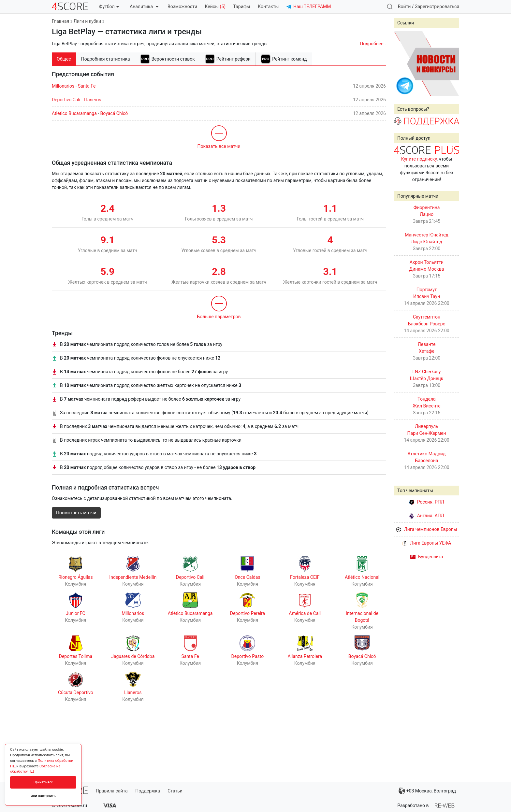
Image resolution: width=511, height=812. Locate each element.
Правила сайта (112, 791)
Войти (404, 7)
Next (451, 64)
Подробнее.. (373, 44)
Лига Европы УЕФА (427, 543)
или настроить (43, 796)
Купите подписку (419, 159)
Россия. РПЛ (427, 502)
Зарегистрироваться (437, 7)
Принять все (43, 782)
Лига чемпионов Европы (426, 529)
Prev (402, 64)
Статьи (175, 791)
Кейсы (215, 7)
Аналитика (144, 7)
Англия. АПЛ (426, 516)
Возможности (182, 7)
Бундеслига (427, 557)
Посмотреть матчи (76, 513)
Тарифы (242, 7)
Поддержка (148, 791)
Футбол (109, 7)
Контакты (268, 7)
